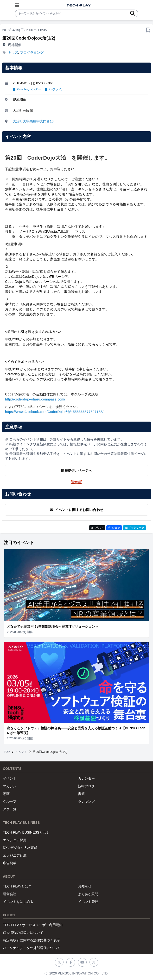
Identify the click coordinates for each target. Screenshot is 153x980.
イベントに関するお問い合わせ (77, 510)
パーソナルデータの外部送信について (32, 948)
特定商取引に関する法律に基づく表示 (32, 940)
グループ (10, 801)
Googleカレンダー (27, 89)
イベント (21, 752)
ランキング (86, 801)
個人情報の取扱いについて (23, 933)
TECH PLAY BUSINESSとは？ (26, 832)
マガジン (10, 786)
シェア (114, 528)
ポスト (97, 528)
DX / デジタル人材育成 (20, 848)
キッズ (13, 52)
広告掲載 (10, 863)
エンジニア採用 (15, 840)
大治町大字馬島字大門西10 (33, 121)
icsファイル (54, 89)
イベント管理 (88, 902)
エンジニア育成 (15, 855)
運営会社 (10, 894)
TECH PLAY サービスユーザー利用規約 (33, 925)
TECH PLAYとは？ (17, 886)
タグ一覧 (10, 809)
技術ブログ (86, 786)
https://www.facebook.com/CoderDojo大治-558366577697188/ (54, 412)
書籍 (81, 794)
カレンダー (86, 778)
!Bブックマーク (134, 528)
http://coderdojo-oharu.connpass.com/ (35, 399)
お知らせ (85, 886)
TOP (7, 752)
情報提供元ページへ (76, 470)
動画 (6, 794)
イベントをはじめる (18, 902)
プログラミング (32, 52)
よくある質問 (88, 894)
